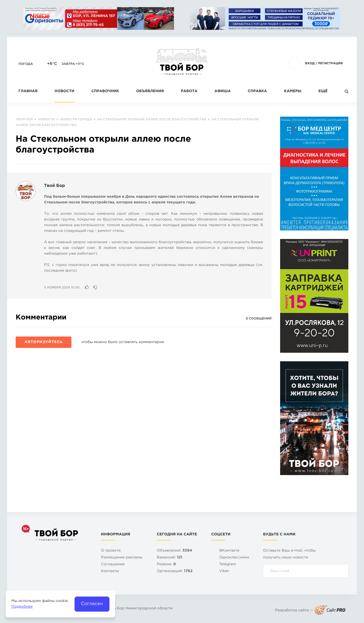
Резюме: (166, 565)
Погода (26, 64)
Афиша (223, 91)
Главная (28, 91)
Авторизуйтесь (44, 342)
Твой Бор (54, 186)
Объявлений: (174, 551)
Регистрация (330, 63)
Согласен (92, 604)
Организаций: (175, 571)
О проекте (111, 551)
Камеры (293, 91)
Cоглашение (113, 565)
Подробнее (22, 607)
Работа (189, 91)
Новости (64, 91)
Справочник (105, 91)
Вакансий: (169, 558)
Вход (310, 63)
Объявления (150, 91)
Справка (257, 91)
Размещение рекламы (122, 558)
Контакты (110, 571)
